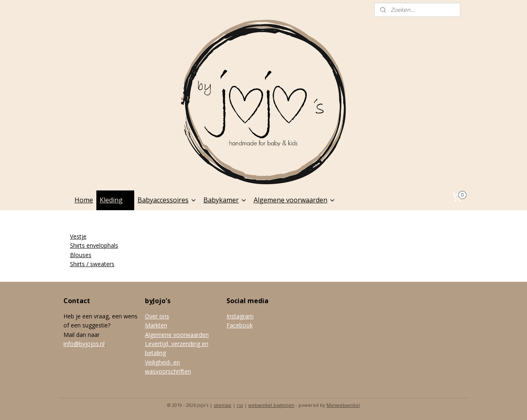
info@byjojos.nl (84, 344)
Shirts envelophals (94, 245)
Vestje (78, 236)
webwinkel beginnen (271, 405)
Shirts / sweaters (92, 264)
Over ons (157, 316)
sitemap (223, 405)
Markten (156, 325)
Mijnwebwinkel (343, 405)
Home (84, 200)
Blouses (81, 255)
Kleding (115, 200)
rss (240, 405)
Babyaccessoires (167, 200)
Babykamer (225, 200)
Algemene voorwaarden (295, 200)
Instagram (240, 316)
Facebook (240, 325)
